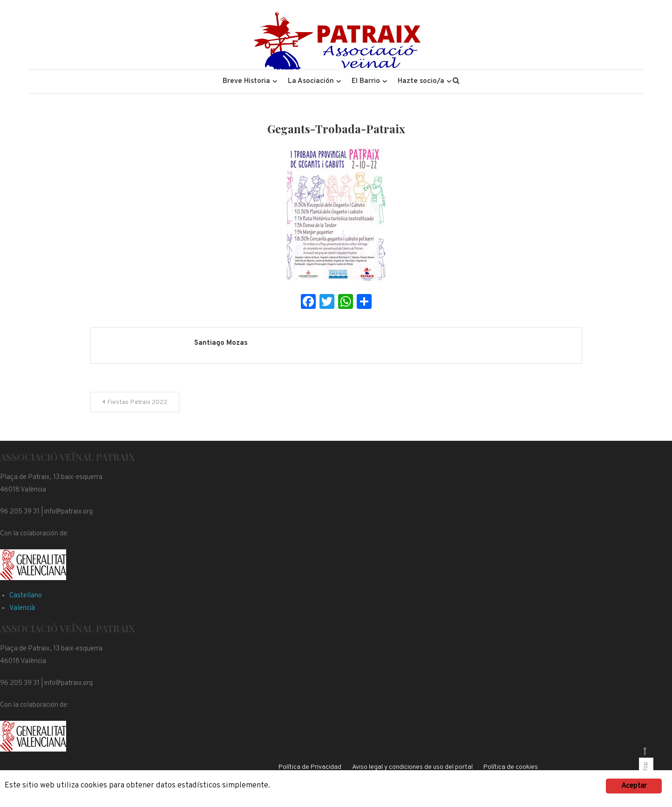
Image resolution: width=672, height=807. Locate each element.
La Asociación (311, 81)
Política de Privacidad (310, 767)
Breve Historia (246, 81)
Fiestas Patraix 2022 (137, 402)
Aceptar (634, 786)
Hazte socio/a (421, 81)
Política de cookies (511, 767)
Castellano (26, 596)
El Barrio (366, 81)
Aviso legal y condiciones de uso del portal (412, 767)
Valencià (22, 608)
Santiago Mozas (221, 343)
